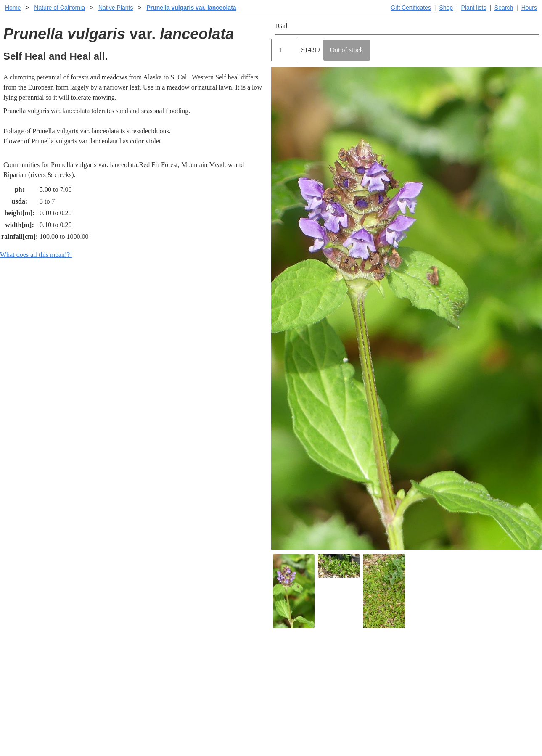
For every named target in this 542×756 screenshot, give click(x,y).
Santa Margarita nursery (413, 672)
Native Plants (116, 8)
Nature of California (59, 8)
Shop (446, 8)
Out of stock (347, 50)
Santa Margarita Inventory (416, 659)
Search (504, 8)
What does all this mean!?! (36, 255)
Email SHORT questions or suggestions (220, 729)
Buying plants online (301, 672)
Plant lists (474, 8)
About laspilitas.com (408, 686)
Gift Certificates (411, 8)
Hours (529, 8)
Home (13, 8)
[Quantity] (285, 50)
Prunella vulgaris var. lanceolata (191, 8)
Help (279, 659)
